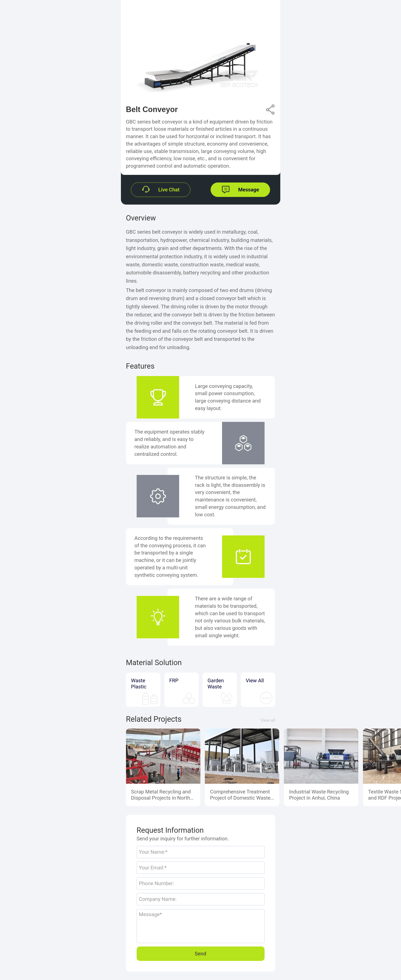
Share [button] (270, 108)
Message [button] (249, 190)
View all (268, 720)
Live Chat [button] (169, 190)
